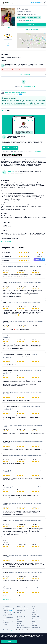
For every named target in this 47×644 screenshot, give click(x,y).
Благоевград (35, 616)
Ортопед (20, 622)
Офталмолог (21, 620)
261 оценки (8, 41)
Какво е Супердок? (8, 609)
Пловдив (34, 611)
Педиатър (20, 612)
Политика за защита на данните (9, 622)
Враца (33, 622)
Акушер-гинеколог (22, 609)
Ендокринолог (21, 611)
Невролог (20, 618)
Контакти (6, 624)
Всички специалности (23, 627)
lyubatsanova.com (6, 241)
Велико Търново (36, 620)
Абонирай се (36, 3)
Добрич (34, 623)
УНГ (18, 614)
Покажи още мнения (7, 600)
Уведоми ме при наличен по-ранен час (15, 93)
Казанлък (34, 625)
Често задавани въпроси (8, 615)
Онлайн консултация (34, 17)
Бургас (33, 618)
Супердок (7, 611)
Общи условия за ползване (8, 618)
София (33, 609)
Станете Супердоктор (9, 612)
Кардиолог (20, 623)
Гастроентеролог (22, 616)
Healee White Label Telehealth (19, 630)
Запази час (31, 24)
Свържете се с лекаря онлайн (28, 87)
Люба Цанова (11, 172)
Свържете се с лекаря (10, 148)
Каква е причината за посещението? (11, 57)
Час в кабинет (22, 17)
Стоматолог (21, 625)
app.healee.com (39, 152)
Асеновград (35, 614)
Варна (33, 612)
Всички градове (36, 627)
